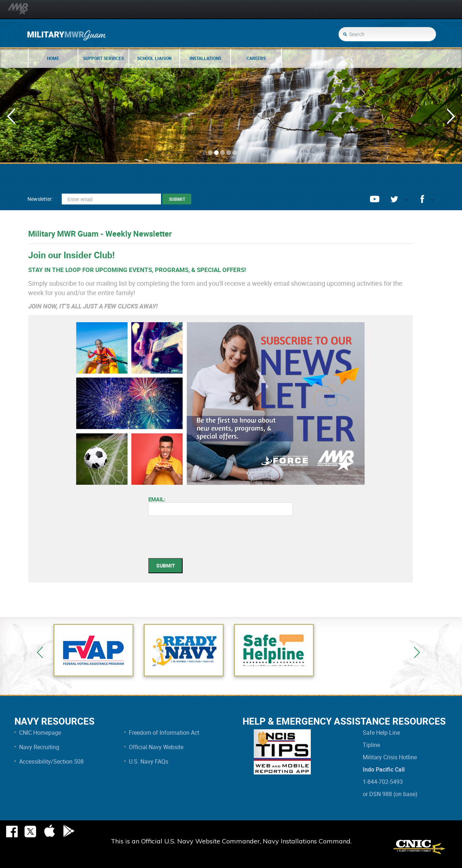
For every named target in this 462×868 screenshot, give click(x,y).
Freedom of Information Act (164, 733)
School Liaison (154, 58)
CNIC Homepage (40, 733)
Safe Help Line (381, 733)
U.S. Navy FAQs (149, 761)
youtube (375, 199)
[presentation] (203, 540)
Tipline (371, 745)
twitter (394, 199)
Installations (205, 58)
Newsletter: (40, 199)
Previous (40, 652)
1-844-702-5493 (383, 782)
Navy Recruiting (39, 747)
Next (417, 652)
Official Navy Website (156, 747)
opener (403, 201)
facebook (422, 199)
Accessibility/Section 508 (51, 761)
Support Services (103, 58)
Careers (256, 58)
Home (53, 58)
